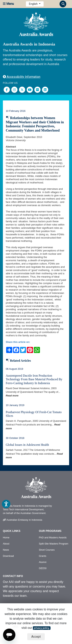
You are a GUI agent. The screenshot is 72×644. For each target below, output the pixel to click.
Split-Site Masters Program (54, 544)
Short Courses (47, 550)
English (34, 4)
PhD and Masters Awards (53, 537)
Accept (36, 637)
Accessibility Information (22, 77)
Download (8, 556)
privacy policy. (42, 628)
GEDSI (43, 568)
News (6, 550)
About (6, 544)
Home (6, 537)
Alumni (43, 562)
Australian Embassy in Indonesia (23, 520)
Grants (43, 556)
